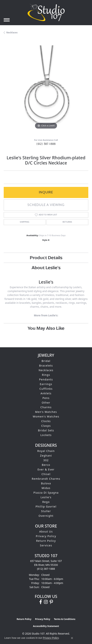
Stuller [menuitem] (46, 511)
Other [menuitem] (46, 403)
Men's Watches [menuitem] (46, 412)
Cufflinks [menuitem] (46, 389)
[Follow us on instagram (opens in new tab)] (46, 602)
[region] (46, 88)
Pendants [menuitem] (46, 379)
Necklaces (12, 33)
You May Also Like (46, 328)
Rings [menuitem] (46, 375)
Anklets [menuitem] (46, 393)
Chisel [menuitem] (46, 474)
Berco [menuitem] (46, 465)
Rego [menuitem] (46, 502)
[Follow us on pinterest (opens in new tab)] (51, 602)
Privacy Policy (46, 536)
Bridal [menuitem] (46, 361)
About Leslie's (46, 268)
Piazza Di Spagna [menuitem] (46, 493)
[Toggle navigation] (7, 20)
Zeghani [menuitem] (46, 456)
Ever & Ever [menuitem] (46, 469)
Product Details (46, 258)
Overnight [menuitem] (46, 516)
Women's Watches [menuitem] (46, 416)
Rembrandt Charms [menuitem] (46, 479)
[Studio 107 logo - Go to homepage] (46, 12)
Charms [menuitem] (46, 407)
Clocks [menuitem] (46, 421)
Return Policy (46, 541)
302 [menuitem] (46, 460)
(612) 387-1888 (46, 144)
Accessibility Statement (46, 626)
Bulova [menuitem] (46, 483)
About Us (46, 531)
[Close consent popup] (72, 638)
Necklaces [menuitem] (46, 370)
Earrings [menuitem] (46, 384)
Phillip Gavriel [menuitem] (46, 506)
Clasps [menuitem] (46, 426)
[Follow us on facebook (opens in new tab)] (41, 602)
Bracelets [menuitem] (46, 366)
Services (46, 545)
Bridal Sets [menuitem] (46, 430)
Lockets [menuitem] (46, 435)
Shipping (25, 222)
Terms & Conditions (65, 619)
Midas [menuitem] (46, 488)
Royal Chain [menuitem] (46, 451)
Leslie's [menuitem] (46, 497)
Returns (67, 222)
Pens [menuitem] (46, 398)
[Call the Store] (46, 569)
